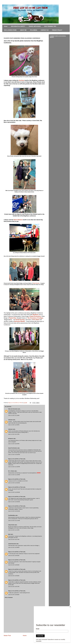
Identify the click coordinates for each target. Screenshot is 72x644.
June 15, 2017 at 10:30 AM (14, 502)
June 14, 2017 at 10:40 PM (14, 455)
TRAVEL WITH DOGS (35, 26)
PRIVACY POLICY (57, 30)
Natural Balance (18, 220)
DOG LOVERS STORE (10, 30)
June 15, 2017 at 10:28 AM (14, 483)
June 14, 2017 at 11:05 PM (14, 467)
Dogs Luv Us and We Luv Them (16, 459)
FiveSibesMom (12, 515)
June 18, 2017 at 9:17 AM (14, 539)
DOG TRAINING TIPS (50, 26)
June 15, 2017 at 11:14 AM (14, 521)
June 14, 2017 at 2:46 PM (14, 425)
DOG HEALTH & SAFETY (18, 26)
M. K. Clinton (11, 471)
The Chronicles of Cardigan (35, 318)
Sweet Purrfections (35, 316)
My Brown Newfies (20, 321)
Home (6, 26)
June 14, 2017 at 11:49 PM (14, 475)
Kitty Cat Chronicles (13, 409)
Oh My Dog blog (20, 320)
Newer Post (7, 636)
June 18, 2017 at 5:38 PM (14, 547)
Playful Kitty (13, 318)
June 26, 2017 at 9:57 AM (14, 587)
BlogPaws (36, 315)
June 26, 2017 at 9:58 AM (14, 595)
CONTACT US (45, 30)
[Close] (70, 607)
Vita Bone (22, 80)
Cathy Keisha (11, 525)
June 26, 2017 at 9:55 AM (14, 556)
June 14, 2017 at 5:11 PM (14, 434)
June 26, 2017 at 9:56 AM (14, 576)
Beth (9, 534)
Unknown (10, 420)
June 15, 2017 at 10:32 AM (14, 511)
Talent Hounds (36, 283)
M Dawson (11, 439)
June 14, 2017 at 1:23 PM (14, 415)
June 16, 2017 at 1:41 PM (14, 530)
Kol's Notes (36, 320)
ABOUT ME (23, 30)
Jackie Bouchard (12, 544)
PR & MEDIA (34, 30)
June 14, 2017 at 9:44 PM (14, 444)
